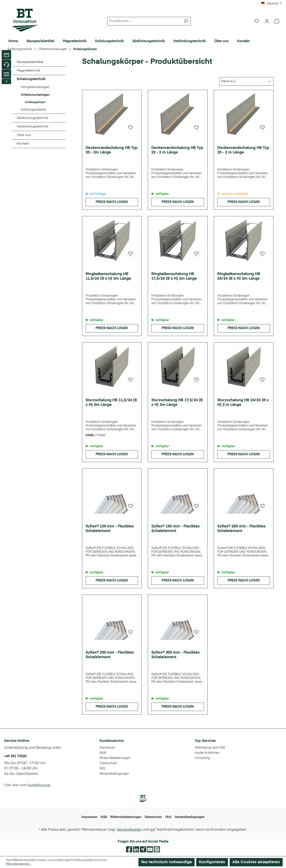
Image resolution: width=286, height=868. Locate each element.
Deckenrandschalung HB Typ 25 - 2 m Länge (243, 150)
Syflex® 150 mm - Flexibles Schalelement (175, 529)
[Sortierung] (246, 81)
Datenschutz (108, 763)
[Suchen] (186, 21)
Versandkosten (129, 830)
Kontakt (23, 144)
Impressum (107, 748)
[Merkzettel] (257, 21)
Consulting (202, 758)
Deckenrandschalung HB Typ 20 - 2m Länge (111, 150)
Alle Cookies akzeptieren (256, 862)
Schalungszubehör (34, 110)
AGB (103, 753)
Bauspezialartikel (30, 62)
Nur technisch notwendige (166, 862)
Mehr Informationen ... (19, 864)
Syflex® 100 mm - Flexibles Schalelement (110, 529)
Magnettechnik (28, 71)
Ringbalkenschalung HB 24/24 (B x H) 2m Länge (239, 276)
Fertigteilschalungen (35, 87)
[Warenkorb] (277, 21)
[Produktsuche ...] (144, 21)
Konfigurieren (212, 862)
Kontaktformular (39, 785)
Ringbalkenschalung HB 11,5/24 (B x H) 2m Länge (108, 276)
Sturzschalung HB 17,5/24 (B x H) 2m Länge (177, 403)
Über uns (24, 135)
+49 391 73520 (15, 756)
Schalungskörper (35, 102)
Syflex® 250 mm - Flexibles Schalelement (110, 655)
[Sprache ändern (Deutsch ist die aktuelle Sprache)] (271, 4)
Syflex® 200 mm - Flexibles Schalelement (241, 529)
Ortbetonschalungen (35, 95)
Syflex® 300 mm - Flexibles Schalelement (175, 655)
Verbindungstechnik (33, 127)
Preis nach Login (112, 202)
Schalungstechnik (31, 79)
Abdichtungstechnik (33, 118)
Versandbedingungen (114, 774)
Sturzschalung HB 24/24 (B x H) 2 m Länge (243, 403)
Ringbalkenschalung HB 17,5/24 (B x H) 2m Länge (174, 276)
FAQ (103, 769)
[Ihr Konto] (267, 21)
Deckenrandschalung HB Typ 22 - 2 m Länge (177, 150)
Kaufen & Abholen (207, 753)
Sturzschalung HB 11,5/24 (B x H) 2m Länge (111, 403)
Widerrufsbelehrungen (115, 758)
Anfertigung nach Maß (210, 748)
